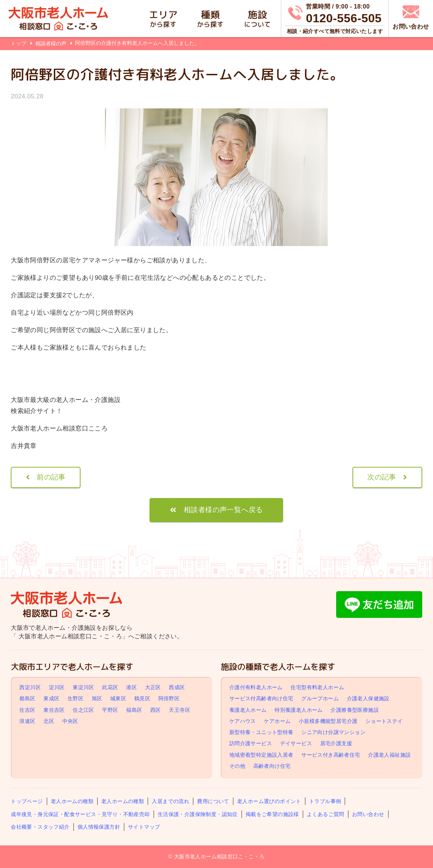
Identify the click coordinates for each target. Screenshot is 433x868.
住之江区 (83, 710)
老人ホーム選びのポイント (269, 801)
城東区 (118, 699)
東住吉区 (54, 710)
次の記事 (382, 477)
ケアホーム (277, 721)
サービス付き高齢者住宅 (331, 755)
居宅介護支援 (336, 743)
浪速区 (27, 721)
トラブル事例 (325, 801)
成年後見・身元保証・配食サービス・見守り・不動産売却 (80, 814)
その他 (237, 766)
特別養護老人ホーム (299, 710)
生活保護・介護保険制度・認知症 (198, 814)
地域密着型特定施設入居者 (261, 755)
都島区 (27, 699)
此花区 (110, 687)
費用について (213, 801)
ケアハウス (243, 721)
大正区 (153, 687)
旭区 (97, 699)
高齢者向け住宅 (272, 766)
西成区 (177, 687)
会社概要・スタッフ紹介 (40, 827)
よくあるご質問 (326, 814)
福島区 (134, 710)
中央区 (70, 721)
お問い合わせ (368, 814)
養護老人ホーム (248, 710)
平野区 (110, 710)
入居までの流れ (170, 801)
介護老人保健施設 (368, 699)
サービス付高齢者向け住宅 (261, 699)
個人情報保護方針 (99, 827)
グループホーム (320, 699)
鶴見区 (142, 699)
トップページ (27, 801)
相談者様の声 (52, 43)
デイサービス (296, 743)
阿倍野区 (169, 699)
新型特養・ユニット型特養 (261, 732)
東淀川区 (83, 687)
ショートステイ (384, 721)
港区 (132, 687)
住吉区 (27, 710)
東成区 (51, 699)
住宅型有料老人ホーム (317, 687)
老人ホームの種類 (72, 801)
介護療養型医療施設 (355, 710)
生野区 (76, 699)
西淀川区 (30, 687)
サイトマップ (144, 827)
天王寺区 (180, 710)
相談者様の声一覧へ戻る (223, 510)
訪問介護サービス (251, 743)
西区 (156, 710)
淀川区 (57, 687)
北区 (49, 721)
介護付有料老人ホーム (256, 687)
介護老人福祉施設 (389, 755)
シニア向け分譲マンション (333, 732)
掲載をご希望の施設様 (272, 814)
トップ (19, 43)
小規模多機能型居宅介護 (328, 721)
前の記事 (51, 477)
